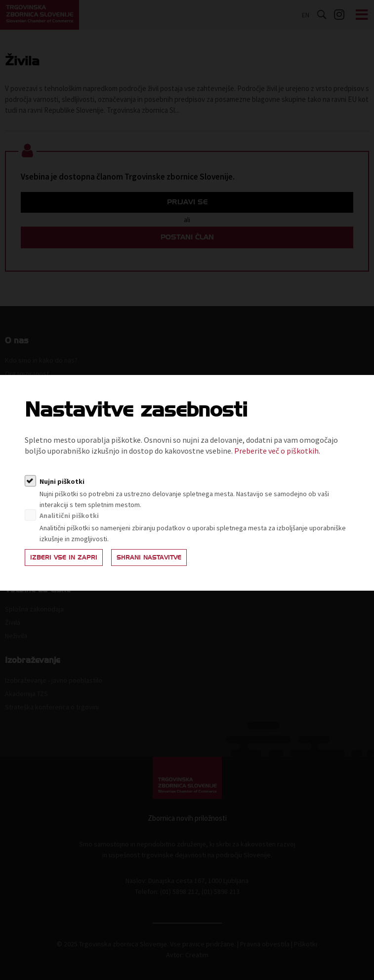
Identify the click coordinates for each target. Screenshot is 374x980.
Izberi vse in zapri (64, 557)
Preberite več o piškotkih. (277, 451)
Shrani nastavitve (149, 557)
